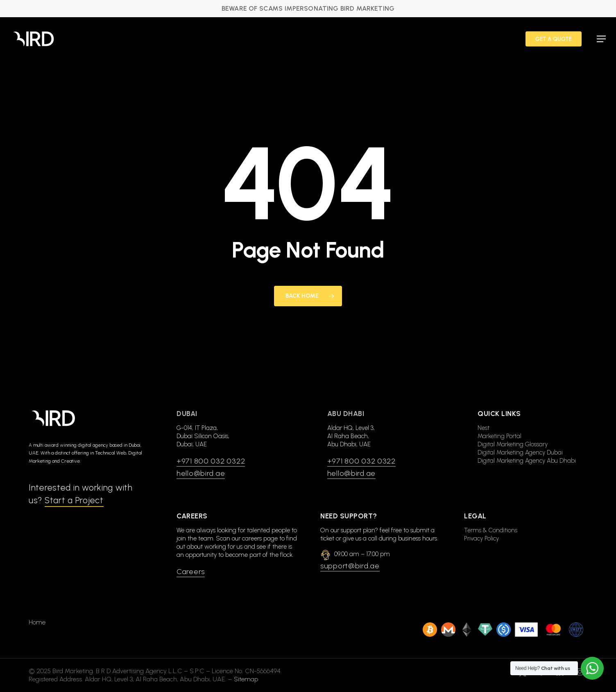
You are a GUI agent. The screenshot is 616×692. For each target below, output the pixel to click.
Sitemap (246, 671)
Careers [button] (191, 572)
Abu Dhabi (346, 414)
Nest (484, 428)
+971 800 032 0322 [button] (211, 461)
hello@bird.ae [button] (201, 473)
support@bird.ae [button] (350, 566)
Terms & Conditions (491, 530)
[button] (601, 39)
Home (37, 614)
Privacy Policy (481, 538)
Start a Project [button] (74, 500)
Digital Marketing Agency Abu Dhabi (527, 461)
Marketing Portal (499, 436)
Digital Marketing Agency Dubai (520, 452)
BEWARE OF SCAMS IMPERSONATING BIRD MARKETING (308, 8)
